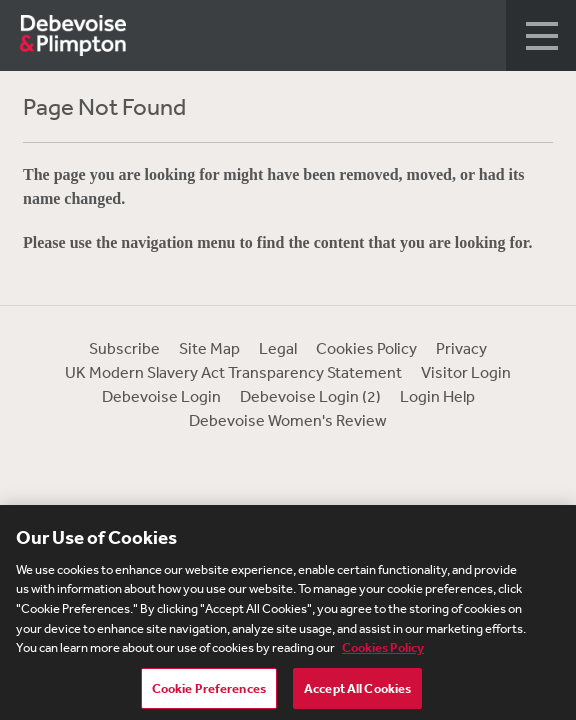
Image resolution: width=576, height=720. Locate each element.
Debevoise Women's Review (288, 420)
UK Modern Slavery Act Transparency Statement (233, 372)
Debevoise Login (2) (310, 396)
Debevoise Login (161, 396)
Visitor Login (466, 372)
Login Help (437, 396)
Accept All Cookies (357, 691)
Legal (278, 348)
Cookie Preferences (209, 691)
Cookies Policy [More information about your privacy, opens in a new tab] (383, 650)
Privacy (461, 348)
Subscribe (124, 348)
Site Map (209, 348)
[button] (541, 35)
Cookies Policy (366, 348)
